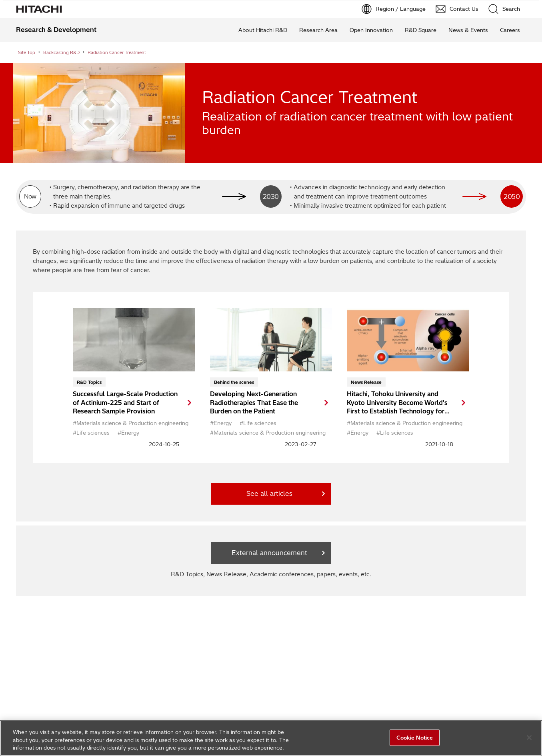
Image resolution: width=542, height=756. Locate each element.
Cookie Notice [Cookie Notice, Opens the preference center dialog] (415, 737)
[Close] (529, 738)
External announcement (269, 553)
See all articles (269, 493)
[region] (271, 738)
